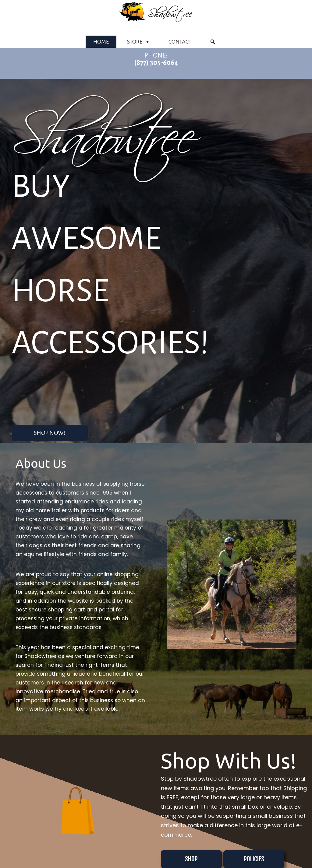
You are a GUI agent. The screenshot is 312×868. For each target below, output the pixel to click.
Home (101, 42)
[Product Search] (213, 42)
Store (139, 42)
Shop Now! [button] (50, 433)
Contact (180, 42)
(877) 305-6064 (156, 63)
